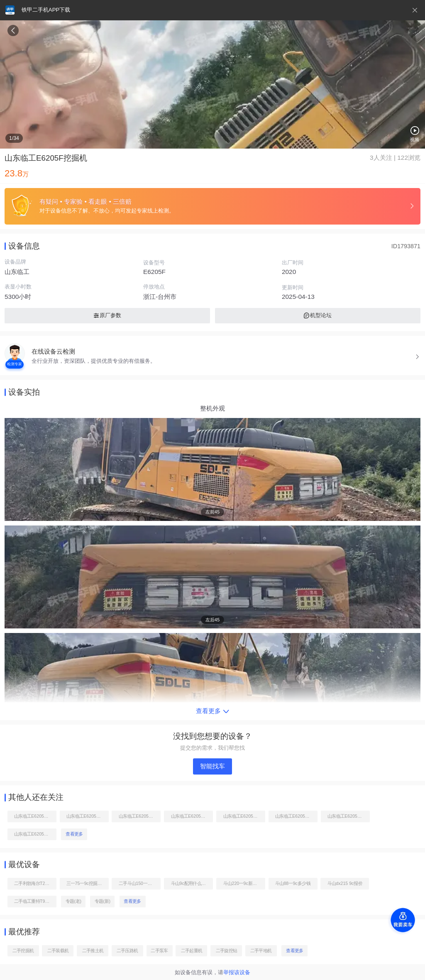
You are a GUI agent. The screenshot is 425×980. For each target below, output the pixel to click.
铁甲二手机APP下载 (46, 10)
